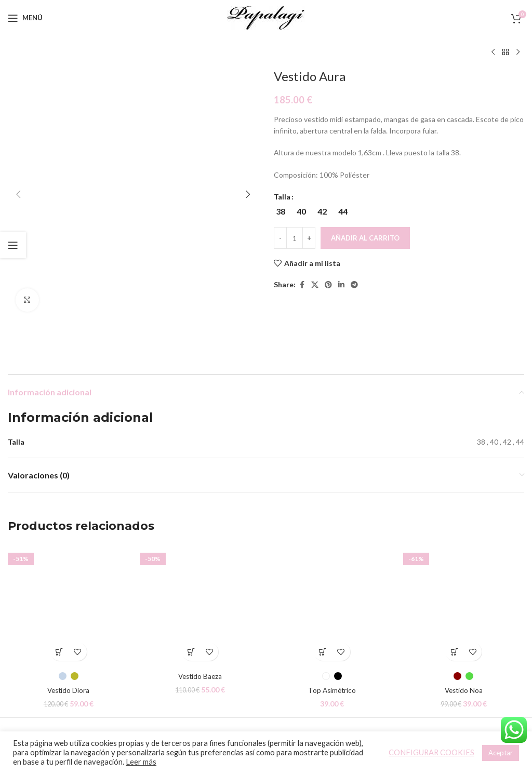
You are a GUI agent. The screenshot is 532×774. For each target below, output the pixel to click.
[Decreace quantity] (280, 238)
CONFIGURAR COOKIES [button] (431, 752)
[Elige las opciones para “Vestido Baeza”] (191, 596)
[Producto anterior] (493, 52)
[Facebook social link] (302, 285)
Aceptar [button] (501, 753)
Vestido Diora (68, 634)
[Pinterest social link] (328, 285)
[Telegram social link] (354, 285)
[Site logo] (266, 17)
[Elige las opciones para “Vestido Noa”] (454, 596)
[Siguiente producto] (518, 52)
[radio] (280, 211)
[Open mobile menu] (25, 18)
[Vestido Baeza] (201, 550)
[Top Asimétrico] (332, 550)
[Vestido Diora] (69, 550)
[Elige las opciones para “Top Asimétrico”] (323, 596)
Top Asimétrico (332, 634)
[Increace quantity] (309, 238)
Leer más (141, 762)
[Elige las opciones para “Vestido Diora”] (59, 596)
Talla (282, 197)
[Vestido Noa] (464, 550)
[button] (18, 75)
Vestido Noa (464, 634)
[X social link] (315, 285)
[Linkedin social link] (341, 285)
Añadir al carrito (365, 238)
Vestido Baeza (200, 620)
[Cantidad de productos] (295, 238)
